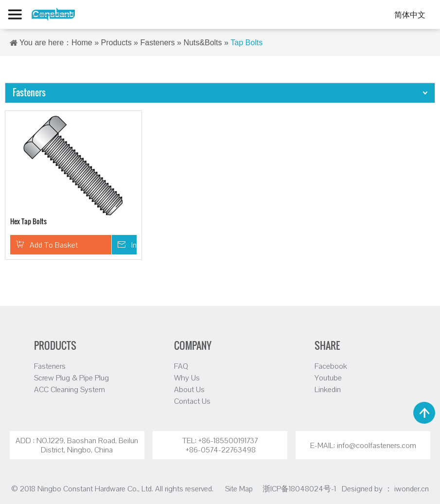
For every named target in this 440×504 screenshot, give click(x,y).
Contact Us (192, 401)
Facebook (331, 366)
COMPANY (193, 345)
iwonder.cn (412, 488)
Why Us (187, 378)
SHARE (327, 345)
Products (116, 43)
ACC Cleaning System (70, 389)
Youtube (328, 378)
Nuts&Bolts (202, 43)
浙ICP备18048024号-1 (300, 488)
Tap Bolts (246, 43)
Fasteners (157, 43)
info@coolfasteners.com (377, 445)
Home (82, 43)
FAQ (181, 366)
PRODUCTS (55, 345)
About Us (189, 389)
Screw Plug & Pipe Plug (71, 378)
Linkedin (328, 389)
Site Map (239, 488)
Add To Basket (54, 245)
